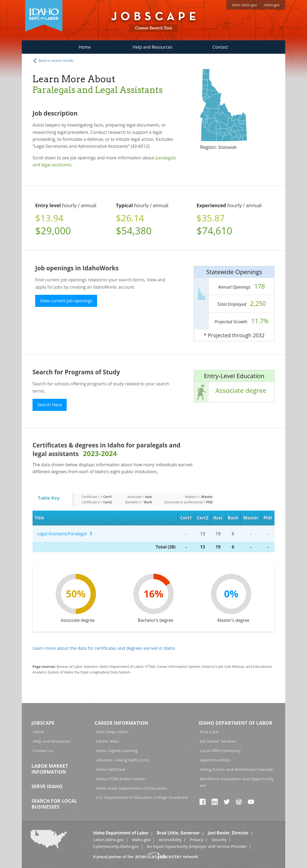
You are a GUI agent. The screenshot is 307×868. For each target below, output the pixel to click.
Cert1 (186, 518)
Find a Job (209, 732)
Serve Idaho (47, 786)
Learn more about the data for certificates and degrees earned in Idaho (104, 648)
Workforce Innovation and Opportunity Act (237, 782)
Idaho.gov (141, 840)
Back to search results (53, 61)
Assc (218, 518)
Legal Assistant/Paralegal (65, 534)
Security (219, 840)
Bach (233, 518)
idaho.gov (272, 5)
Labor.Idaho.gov (108, 840)
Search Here (50, 405)
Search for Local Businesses (54, 804)
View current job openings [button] (66, 301)
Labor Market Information (50, 769)
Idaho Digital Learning (117, 751)
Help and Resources (152, 47)
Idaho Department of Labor (235, 723)
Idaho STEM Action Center (121, 779)
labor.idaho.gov (244, 5)
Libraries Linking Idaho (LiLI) (122, 760)
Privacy (197, 840)
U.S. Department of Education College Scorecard (142, 797)
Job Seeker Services (218, 741)
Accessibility (170, 840)
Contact (220, 47)
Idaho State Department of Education (131, 788)
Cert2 (203, 518)
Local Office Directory (220, 751)
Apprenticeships (215, 760)
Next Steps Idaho (112, 732)
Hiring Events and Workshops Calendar (237, 769)
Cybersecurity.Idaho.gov (116, 846)
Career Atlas (108, 741)
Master (251, 518)
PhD (268, 518)
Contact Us (43, 751)
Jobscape (43, 723)
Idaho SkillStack (111, 769)
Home (85, 47)
